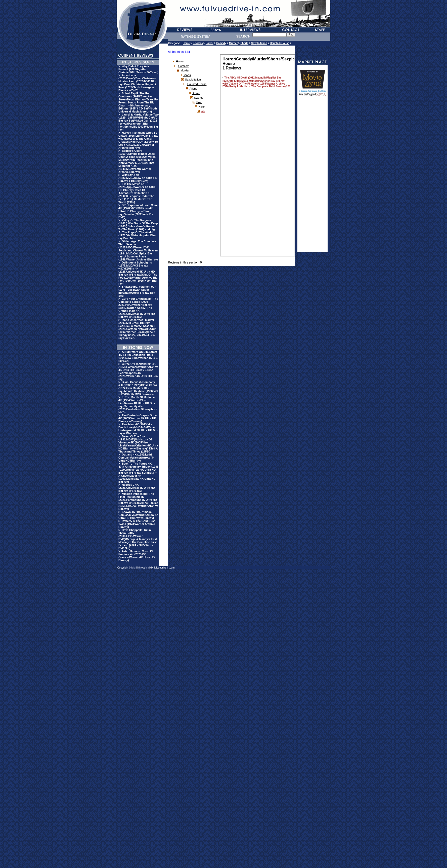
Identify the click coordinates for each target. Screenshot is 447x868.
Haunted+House (280, 43)
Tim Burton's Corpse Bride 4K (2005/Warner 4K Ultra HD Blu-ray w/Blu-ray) (138, 418)
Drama (196, 93)
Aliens (193, 89)
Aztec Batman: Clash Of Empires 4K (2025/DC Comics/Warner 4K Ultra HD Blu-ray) (137, 556)
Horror (210, 43)
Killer (202, 107)
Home (186, 43)
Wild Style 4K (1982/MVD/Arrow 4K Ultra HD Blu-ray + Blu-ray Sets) (138, 178)
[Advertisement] (312, 176)
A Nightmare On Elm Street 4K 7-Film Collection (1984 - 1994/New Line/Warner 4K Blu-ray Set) (138, 356)
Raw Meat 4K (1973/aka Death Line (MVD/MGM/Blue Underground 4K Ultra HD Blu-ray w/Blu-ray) (138, 429)
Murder (233, 43)
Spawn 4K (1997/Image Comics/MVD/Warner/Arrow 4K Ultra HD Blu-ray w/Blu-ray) (139, 515)
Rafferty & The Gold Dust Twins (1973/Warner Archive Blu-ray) (137, 524)
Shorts (244, 43)
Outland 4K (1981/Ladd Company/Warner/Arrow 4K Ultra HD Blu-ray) (136, 458)
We (203, 111)
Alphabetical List (179, 52)
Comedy (221, 43)
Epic (199, 102)
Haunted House (197, 84)
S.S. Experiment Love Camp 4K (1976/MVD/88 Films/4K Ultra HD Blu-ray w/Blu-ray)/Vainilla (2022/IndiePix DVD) (139, 211)
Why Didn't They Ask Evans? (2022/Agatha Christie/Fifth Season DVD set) (138, 69)
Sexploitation (259, 43)
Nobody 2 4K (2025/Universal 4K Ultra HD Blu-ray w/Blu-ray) (137, 488)
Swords (199, 98)
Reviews (198, 43)
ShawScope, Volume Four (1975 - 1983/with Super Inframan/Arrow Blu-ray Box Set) (137, 291)
